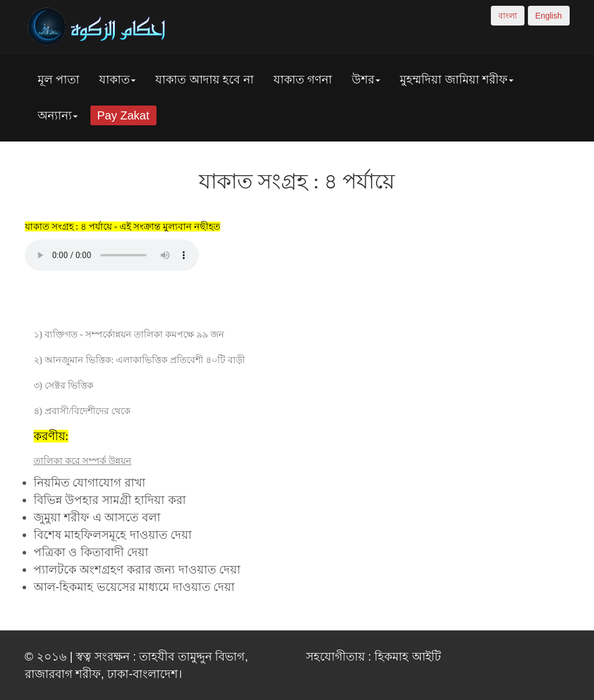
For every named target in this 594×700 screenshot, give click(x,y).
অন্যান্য (58, 115)
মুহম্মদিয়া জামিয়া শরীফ (457, 79)
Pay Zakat (123, 115)
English (549, 16)
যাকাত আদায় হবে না (205, 79)
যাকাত (117, 79)
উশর (366, 79)
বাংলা (508, 16)
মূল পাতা (59, 79)
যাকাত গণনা (303, 79)
